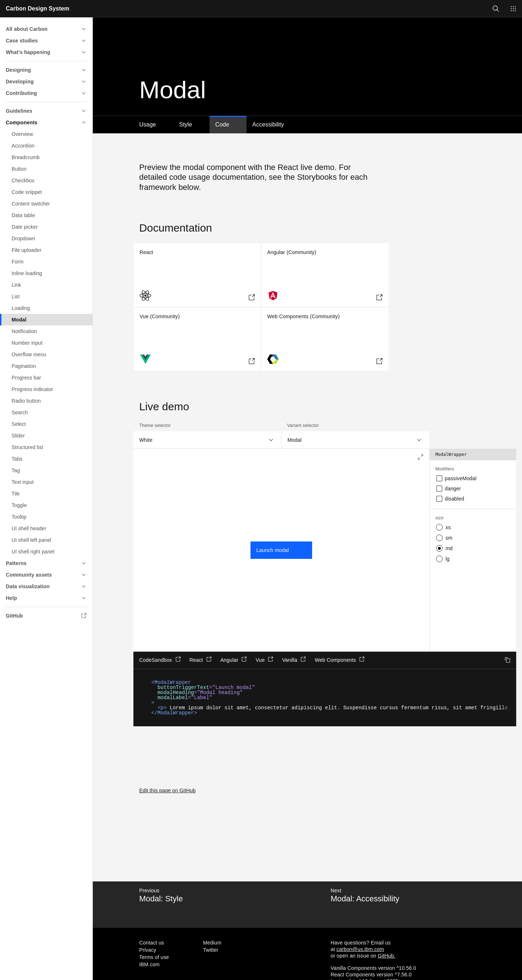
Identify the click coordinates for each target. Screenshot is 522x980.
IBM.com (149, 964)
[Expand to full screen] (420, 457)
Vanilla (294, 660)
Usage (148, 124)
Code (222, 124)
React (201, 660)
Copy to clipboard (507, 660)
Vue (264, 660)
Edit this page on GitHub (167, 790)
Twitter (211, 950)
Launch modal (273, 550)
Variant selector (303, 425)
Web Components (340, 660)
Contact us (152, 943)
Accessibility (268, 124)
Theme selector (155, 425)
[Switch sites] (513, 9)
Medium (212, 943)
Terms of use (154, 957)
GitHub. (387, 956)
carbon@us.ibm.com (360, 949)
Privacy (148, 950)
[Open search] (496, 9)
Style (186, 124)
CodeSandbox (160, 660)
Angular (234, 660)
